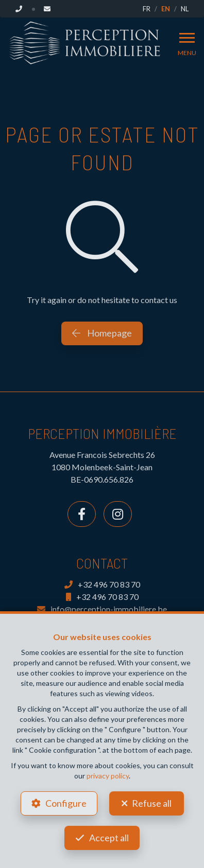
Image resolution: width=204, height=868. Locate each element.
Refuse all (152, 803)
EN (166, 9)
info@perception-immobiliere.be (102, 609)
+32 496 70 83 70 (102, 584)
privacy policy (108, 776)
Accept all (109, 838)
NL (185, 9)
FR (147, 9)
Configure (66, 803)
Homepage (102, 333)
